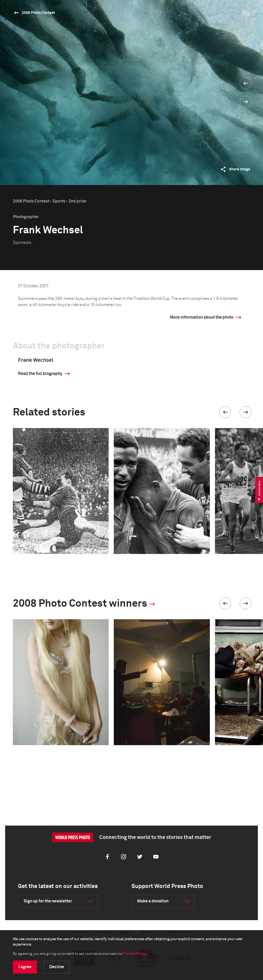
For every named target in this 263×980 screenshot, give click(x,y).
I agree (25, 967)
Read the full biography (40, 374)
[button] (225, 412)
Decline (57, 967)
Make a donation (153, 901)
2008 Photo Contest (38, 13)
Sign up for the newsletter (48, 901)
